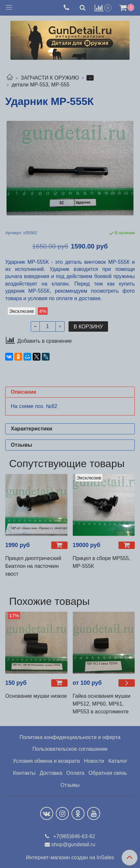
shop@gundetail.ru (73, 844)
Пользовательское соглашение (70, 749)
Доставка (51, 773)
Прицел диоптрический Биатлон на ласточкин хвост (33, 566)
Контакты (24, 773)
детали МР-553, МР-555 (40, 85)
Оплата (75, 773)
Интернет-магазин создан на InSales (70, 858)
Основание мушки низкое (36, 696)
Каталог (118, 761)
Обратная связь (108, 773)
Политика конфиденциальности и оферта (70, 737)
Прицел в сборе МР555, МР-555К (102, 562)
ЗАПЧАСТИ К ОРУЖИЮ (50, 78)
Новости (94, 761)
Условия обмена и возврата (46, 761)
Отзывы (70, 785)
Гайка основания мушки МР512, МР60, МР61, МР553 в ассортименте (102, 704)
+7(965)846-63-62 (74, 836)
